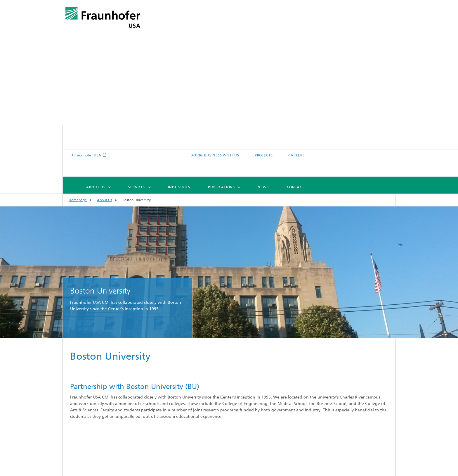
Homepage (78, 61)
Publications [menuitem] (299, 47)
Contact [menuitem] (373, 47)
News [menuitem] (341, 47)
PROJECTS (341, 31)
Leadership (85, 392)
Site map (161, 470)
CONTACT (242, 470)
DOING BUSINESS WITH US (292, 31)
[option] (229, 132)
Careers (81, 420)
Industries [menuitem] (256, 47)
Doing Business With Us (97, 430)
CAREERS (374, 31)
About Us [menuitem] (173, 47)
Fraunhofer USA (171, 31)
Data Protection (331, 470)
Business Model (89, 383)
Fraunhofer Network (94, 402)
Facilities (83, 411)
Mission (82, 374)
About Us (105, 61)
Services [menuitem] (214, 47)
